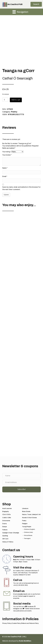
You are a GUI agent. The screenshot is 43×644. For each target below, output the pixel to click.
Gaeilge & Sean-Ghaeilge (11, 533)
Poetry (14, 112)
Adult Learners (7, 509)
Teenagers (27, 538)
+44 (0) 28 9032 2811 (20, 585)
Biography (6, 512)
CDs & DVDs (6, 515)
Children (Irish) (28, 532)
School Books (28, 535)
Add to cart (16, 100)
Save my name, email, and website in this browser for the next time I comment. (21, 188)
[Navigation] (20, 12)
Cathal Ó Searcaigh (17, 78)
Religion (25, 524)
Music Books (26, 512)
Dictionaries (6, 521)
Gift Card (5, 539)
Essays (5, 527)
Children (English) (29, 529)
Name (5, 168)
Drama (4, 524)
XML (24, 637)
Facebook (29, 607)
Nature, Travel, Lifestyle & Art (31, 515)
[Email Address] (21, 482)
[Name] (21, 476)
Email (5, 176)
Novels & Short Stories (29, 518)
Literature (25, 509)
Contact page (22, 596)
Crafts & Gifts (7, 518)
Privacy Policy (7, 623)
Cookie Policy (16, 623)
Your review (7, 155)
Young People (27, 527)
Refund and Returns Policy (30, 623)
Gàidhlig (5, 536)
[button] (36, 4)
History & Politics (8, 542)
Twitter (26, 609)
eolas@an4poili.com (24, 594)
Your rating (7, 152)
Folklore (5, 530)
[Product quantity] (5, 100)
